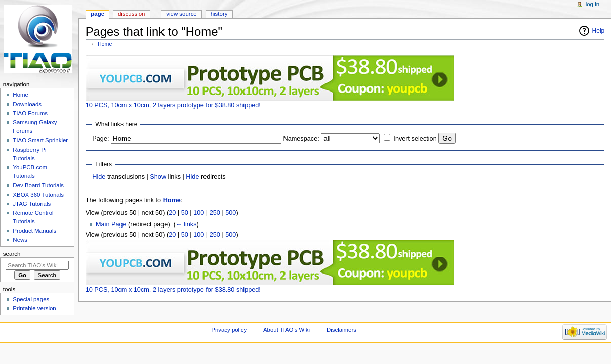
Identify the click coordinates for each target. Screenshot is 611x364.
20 (172, 213)
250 (215, 213)
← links (186, 224)
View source (181, 14)
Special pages (31, 299)
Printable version (34, 308)
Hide (99, 177)
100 (199, 213)
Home (105, 44)
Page (97, 14)
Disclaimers (341, 330)
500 (231, 213)
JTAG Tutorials (32, 204)
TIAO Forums (30, 113)
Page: (100, 139)
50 (185, 213)
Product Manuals (34, 231)
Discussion (131, 14)
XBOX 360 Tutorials (38, 195)
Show (158, 177)
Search (12, 254)
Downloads (27, 104)
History (219, 14)
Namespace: (301, 139)
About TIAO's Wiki (287, 330)
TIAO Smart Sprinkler (40, 140)
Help (599, 31)
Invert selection (415, 139)
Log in (593, 4)
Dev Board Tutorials (38, 185)
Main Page (111, 224)
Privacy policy (229, 330)
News (20, 240)
